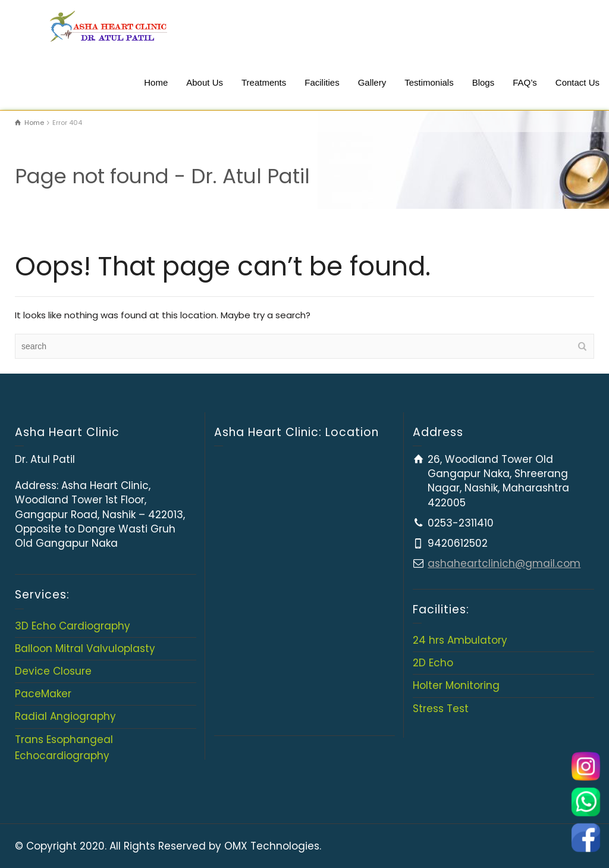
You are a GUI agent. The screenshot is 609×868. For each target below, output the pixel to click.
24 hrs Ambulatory (460, 640)
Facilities (322, 82)
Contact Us (577, 82)
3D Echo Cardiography (73, 626)
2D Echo (433, 663)
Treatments (264, 82)
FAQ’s (525, 82)
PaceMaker (43, 694)
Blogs (484, 82)
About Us (205, 82)
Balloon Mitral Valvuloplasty (85, 648)
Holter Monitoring (456, 685)
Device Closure (53, 671)
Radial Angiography (65, 716)
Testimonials (429, 82)
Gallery (372, 82)
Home (156, 82)
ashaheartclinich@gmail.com (504, 563)
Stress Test (441, 709)
